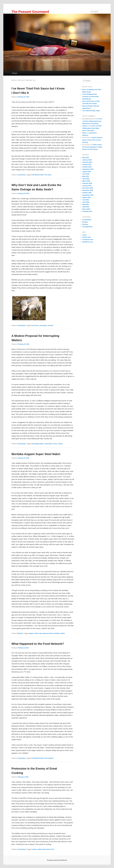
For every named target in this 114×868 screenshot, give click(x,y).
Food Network (49, 758)
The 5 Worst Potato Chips (91, 111)
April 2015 (86, 207)
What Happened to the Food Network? (38, 644)
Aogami (31, 633)
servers (55, 444)
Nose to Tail (50, 849)
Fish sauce (48, 175)
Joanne (85, 126)
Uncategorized (87, 227)
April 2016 (86, 179)
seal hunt (50, 325)
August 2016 (87, 172)
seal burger (43, 325)
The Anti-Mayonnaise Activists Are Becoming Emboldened (90, 97)
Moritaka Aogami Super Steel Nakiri (36, 454)
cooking (34, 849)
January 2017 (87, 165)
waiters (60, 444)
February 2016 (87, 183)
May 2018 (86, 158)
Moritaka (57, 633)
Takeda (63, 633)
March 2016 (86, 181)
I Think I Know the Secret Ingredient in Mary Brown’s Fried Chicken (92, 147)
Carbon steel (38, 633)
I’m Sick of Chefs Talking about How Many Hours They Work (92, 121)
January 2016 (87, 186)
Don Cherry (35, 325)
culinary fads (41, 849)
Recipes (15, 73)
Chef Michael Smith (38, 175)
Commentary (22, 175)
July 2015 (86, 200)
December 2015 (88, 188)
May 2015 (86, 204)
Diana (84, 133)
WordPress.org (88, 242)
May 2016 (86, 176)
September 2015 (88, 195)
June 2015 (86, 202)
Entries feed (87, 237)
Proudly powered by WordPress (57, 860)
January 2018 (87, 160)
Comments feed (88, 240)
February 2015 (87, 211)
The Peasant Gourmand (30, 12)
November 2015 (88, 190)
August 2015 (87, 197)
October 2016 (87, 167)
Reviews (20, 633)
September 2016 (88, 169)
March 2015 (86, 209)
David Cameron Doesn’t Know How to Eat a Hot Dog (92, 140)
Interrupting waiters (38, 444)
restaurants (48, 444)
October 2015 (87, 193)
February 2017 (87, 162)
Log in (85, 235)
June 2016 (86, 174)
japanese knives (48, 633)
